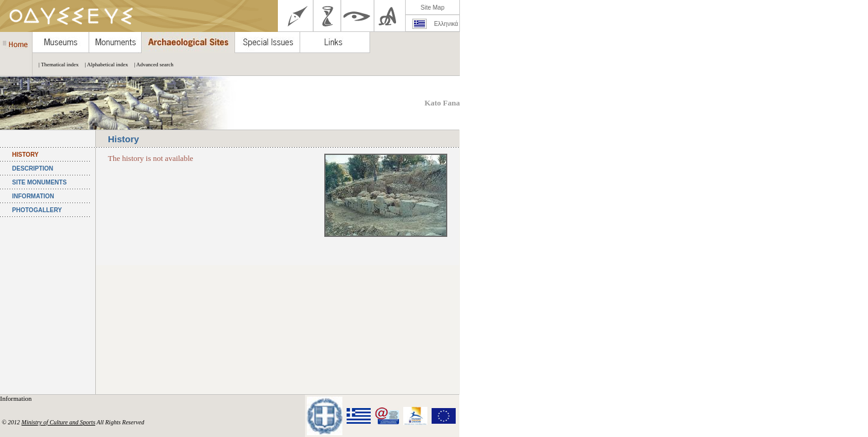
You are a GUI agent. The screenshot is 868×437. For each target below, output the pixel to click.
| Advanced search (150, 64)
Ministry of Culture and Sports (58, 422)
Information (17, 398)
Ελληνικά (446, 24)
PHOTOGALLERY (37, 210)
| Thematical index (56, 64)
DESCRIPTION (33, 168)
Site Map (432, 8)
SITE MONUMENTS (39, 182)
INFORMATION (33, 196)
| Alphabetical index (104, 64)
